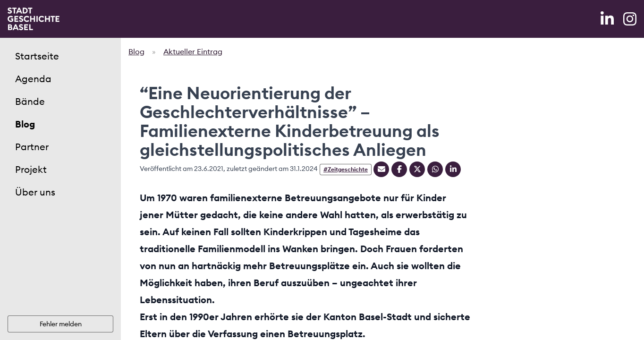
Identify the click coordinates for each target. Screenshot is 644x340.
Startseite (37, 56)
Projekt (31, 169)
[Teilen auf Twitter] (417, 169)
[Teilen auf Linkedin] (453, 169)
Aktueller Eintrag (193, 51)
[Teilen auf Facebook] (399, 169)
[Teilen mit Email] (381, 169)
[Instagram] (630, 19)
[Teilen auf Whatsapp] (435, 169)
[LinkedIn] (608, 19)
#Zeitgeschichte (346, 169)
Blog (25, 124)
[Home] (34, 19)
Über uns (35, 192)
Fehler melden (61, 324)
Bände (30, 101)
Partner (32, 147)
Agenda (33, 79)
